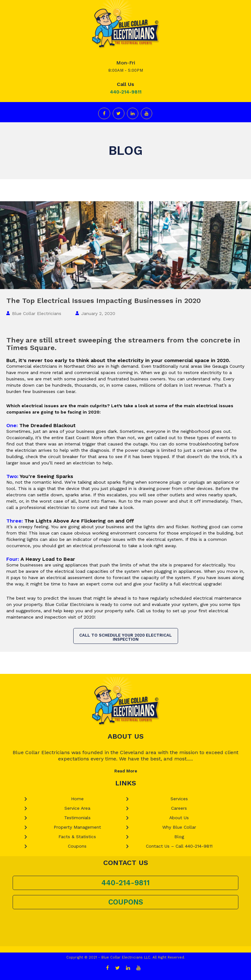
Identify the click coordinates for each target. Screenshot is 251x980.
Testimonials (77, 818)
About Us (179, 818)
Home (77, 799)
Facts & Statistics (77, 837)
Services (179, 799)
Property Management (77, 827)
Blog (179, 837)
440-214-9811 (126, 92)
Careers (179, 808)
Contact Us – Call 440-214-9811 (179, 846)
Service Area (77, 808)
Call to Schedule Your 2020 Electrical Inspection (125, 637)
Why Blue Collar (179, 827)
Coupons (77, 846)
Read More (126, 771)
